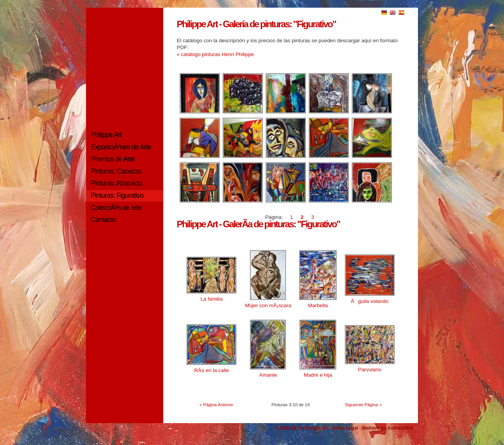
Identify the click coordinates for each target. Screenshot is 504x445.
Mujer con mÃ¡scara (268, 305)
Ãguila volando (370, 301)
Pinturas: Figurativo (117, 195)
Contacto (103, 220)
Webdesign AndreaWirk (388, 428)
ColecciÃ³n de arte (116, 208)
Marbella (318, 305)
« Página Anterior (216, 405)
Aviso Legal (345, 428)
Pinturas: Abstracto (116, 183)
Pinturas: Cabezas (116, 171)
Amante (268, 375)
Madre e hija (318, 375)
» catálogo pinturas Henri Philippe (215, 54)
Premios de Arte (113, 159)
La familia (212, 299)
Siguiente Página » (363, 405)
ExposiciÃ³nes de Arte (121, 147)
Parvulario (370, 370)
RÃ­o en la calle (212, 370)
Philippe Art (106, 135)
